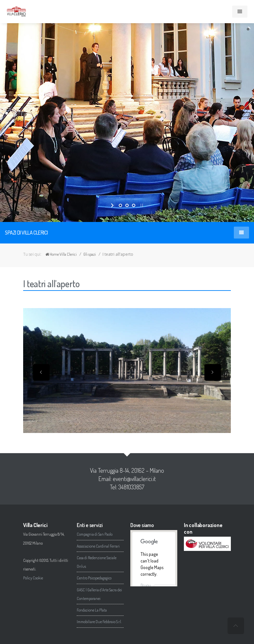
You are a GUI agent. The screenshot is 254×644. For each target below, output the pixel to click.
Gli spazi (90, 254)
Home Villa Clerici (61, 254)
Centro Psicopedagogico (94, 578)
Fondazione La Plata (92, 610)
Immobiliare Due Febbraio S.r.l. (99, 622)
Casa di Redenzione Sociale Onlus (97, 562)
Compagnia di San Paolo (95, 534)
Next (213, 372)
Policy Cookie (33, 578)
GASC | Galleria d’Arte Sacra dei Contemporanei (99, 594)
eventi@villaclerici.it (134, 479)
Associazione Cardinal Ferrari (98, 546)
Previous (41, 372)
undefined (236, 626)
